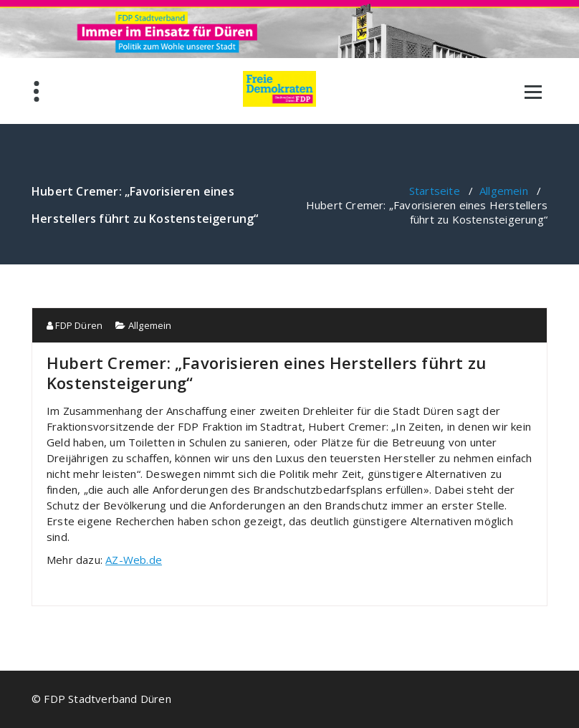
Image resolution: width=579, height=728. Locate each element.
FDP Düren (75, 325)
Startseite (435, 191)
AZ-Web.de (134, 560)
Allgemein (504, 191)
